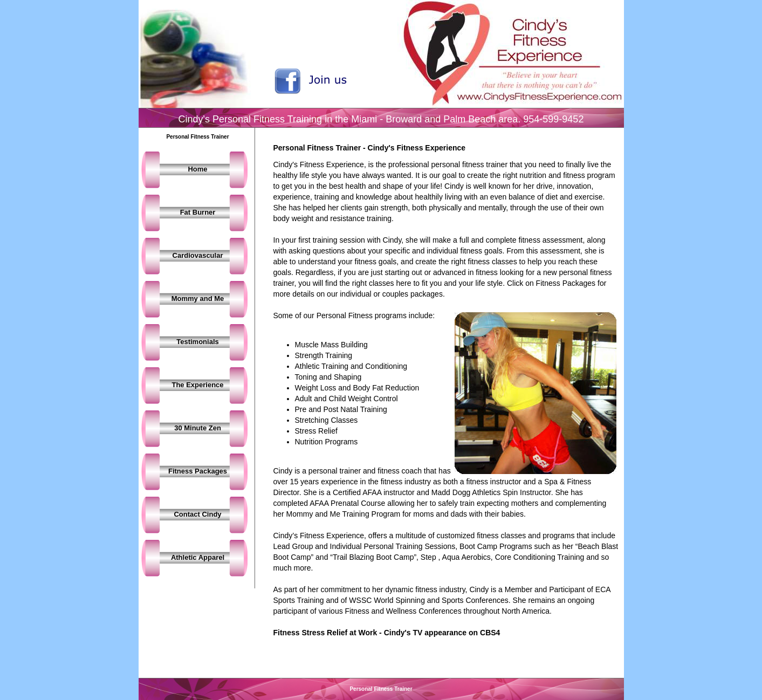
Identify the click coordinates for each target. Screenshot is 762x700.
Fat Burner (198, 212)
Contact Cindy (197, 514)
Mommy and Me (198, 298)
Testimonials (198, 342)
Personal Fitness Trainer (381, 689)
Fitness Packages (198, 471)
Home (197, 169)
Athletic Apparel (198, 557)
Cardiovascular (198, 255)
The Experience (197, 385)
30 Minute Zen (198, 428)
